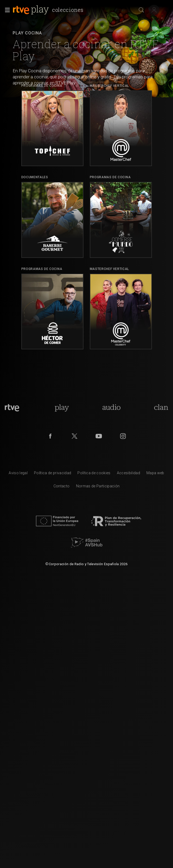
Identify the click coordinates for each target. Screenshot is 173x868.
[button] (6, 10)
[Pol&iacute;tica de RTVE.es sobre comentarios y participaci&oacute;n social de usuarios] (98, 487)
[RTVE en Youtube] (99, 436)
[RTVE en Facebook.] (50, 436)
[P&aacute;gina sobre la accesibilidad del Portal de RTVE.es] (128, 474)
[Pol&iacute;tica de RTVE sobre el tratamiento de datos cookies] (94, 474)
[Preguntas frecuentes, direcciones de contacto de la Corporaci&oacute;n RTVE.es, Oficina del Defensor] (62, 487)
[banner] (49, 10)
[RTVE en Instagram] (123, 436)
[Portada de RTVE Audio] (112, 408)
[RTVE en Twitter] (75, 436)
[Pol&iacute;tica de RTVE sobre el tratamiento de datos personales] (53, 474)
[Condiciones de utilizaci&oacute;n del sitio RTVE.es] (18, 474)
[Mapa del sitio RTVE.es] (155, 474)
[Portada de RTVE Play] (62, 408)
